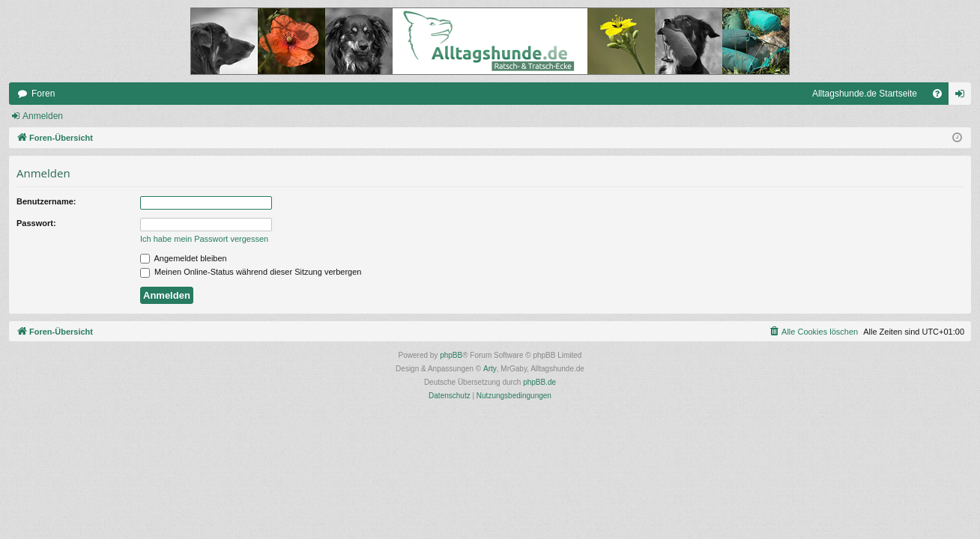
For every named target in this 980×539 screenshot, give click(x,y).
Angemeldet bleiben (184, 258)
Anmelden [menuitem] (963, 97)
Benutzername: (46, 201)
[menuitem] (937, 94)
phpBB (451, 355)
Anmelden (43, 116)
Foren (43, 94)
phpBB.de (539, 382)
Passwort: (36, 223)
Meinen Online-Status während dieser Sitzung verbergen (251, 272)
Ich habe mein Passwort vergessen (204, 239)
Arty (490, 369)
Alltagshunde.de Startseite (865, 94)
